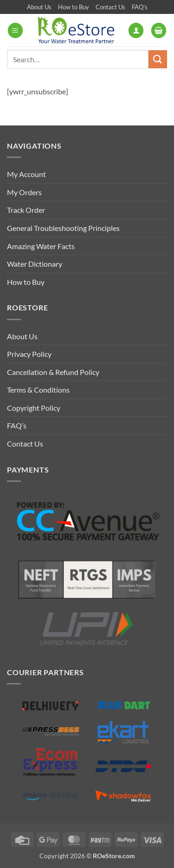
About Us (39, 7)
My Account (26, 174)
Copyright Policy (34, 408)
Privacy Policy (29, 354)
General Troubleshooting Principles (63, 228)
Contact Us (110, 7)
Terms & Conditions (38, 390)
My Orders (24, 192)
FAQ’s (140, 7)
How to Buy (74, 7)
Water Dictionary (35, 264)
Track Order (26, 210)
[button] (15, 30)
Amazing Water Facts (41, 246)
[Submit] (158, 59)
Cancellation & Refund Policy (53, 372)
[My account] (136, 30)
